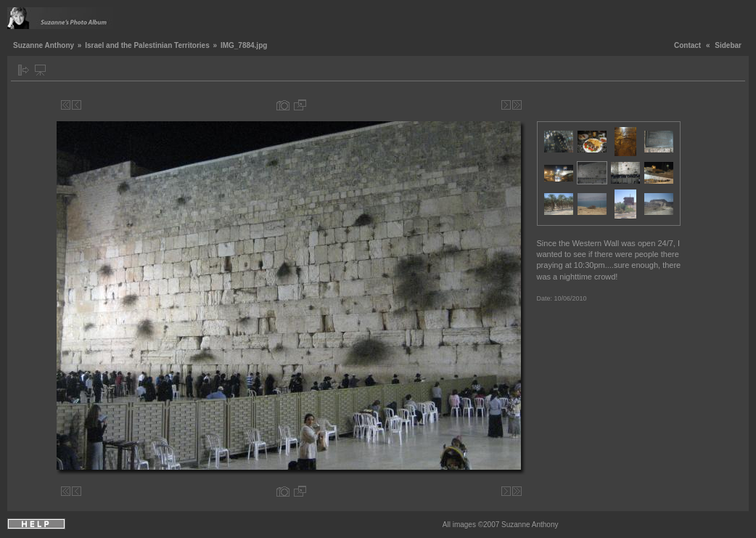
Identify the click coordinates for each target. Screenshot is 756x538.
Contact (687, 45)
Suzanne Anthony (44, 45)
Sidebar (728, 45)
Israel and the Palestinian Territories (147, 45)
